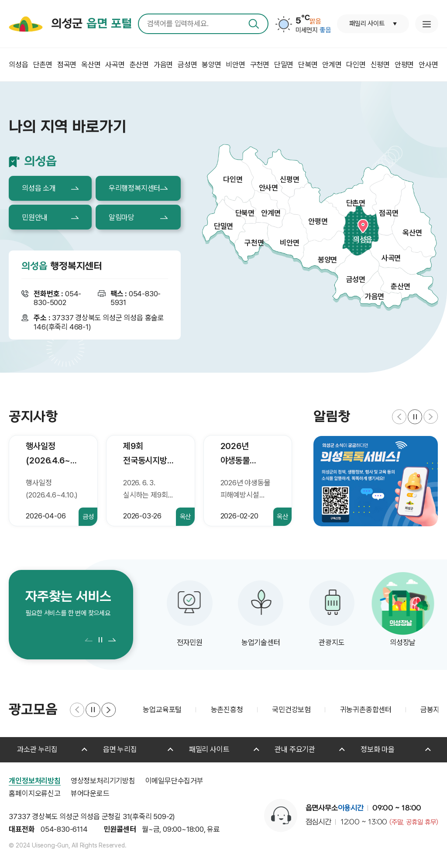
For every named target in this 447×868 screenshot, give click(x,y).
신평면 (289, 179)
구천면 (254, 243)
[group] (376, 481)
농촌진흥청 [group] (227, 710)
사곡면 (391, 258)
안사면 (268, 188)
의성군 (91, 24)
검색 (254, 24)
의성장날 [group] (403, 642)
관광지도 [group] (332, 642)
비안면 (289, 243)
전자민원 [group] (190, 642)
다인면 (233, 179)
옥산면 (412, 233)
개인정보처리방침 (34, 781)
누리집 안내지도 (426, 24)
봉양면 (327, 260)
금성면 (356, 279)
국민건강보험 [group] (291, 710)
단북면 (245, 213)
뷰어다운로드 (90, 793)
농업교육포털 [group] (162, 710)
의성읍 (363, 240)
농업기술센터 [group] (261, 642)
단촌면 (356, 203)
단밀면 (223, 226)
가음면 (375, 296)
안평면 (318, 221)
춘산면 (400, 286)
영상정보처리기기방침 (103, 781)
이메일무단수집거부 (174, 781)
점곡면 (389, 213)
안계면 (271, 213)
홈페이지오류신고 (34, 793)
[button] (399, 417)
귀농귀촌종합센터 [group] (366, 710)
